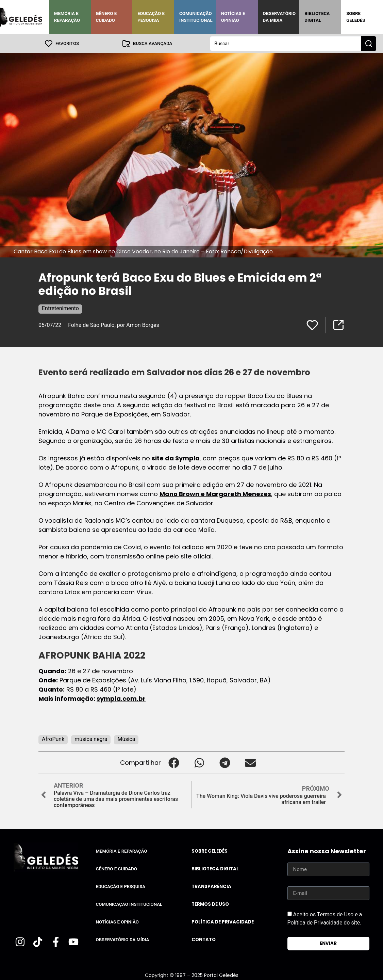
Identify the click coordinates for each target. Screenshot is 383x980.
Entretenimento (60, 308)
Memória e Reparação (67, 17)
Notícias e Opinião (233, 17)
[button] (174, 763)
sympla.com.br (121, 699)
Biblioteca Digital (317, 17)
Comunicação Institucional (196, 17)
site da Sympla (176, 458)
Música (126, 739)
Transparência (211, 887)
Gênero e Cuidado (106, 17)
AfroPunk (53, 739)
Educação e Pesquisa (151, 17)
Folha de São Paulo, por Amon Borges (114, 325)
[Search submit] (369, 44)
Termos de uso (210, 904)
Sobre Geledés (356, 17)
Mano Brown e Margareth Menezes (215, 494)
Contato (204, 940)
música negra (91, 739)
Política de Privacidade (223, 922)
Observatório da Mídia (279, 17)
